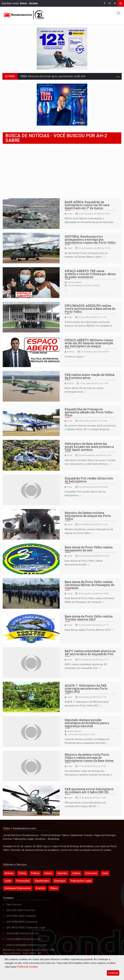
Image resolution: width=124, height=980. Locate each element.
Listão (8, 881)
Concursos (91, 873)
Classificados (42, 881)
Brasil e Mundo (74, 731)
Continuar (113, 973)
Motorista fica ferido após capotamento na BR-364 (56, 76)
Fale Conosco (14, 904)
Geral (70, 214)
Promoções (23, 881)
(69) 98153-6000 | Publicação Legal (26, 928)
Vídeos (54, 888)
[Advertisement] (62, 171)
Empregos (60, 881)
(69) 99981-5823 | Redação (21, 916)
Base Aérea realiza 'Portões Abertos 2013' (88, 630)
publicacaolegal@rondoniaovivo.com (27, 945)
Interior (48, 873)
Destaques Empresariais (18, 888)
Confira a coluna (74, 357)
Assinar (34, 3)
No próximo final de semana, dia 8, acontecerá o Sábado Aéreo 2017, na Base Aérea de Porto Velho (90, 429)
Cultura (76, 873)
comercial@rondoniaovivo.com (24, 939)
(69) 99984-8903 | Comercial (22, 922)
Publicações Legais (81, 881)
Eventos (40, 888)
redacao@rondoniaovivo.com (23, 933)
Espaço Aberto (75, 282)
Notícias (9, 873)
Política (71, 352)
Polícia (70, 383)
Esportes (62, 873)
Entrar (23, 3)
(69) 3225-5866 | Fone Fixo (21, 910)
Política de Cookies (27, 967)
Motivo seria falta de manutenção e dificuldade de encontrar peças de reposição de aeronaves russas (89, 222)
